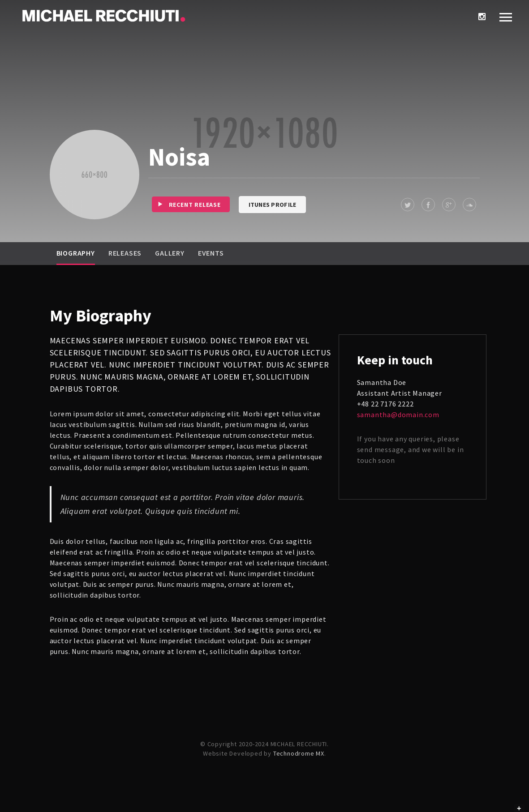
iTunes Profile (273, 205)
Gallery (170, 253)
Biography (76, 253)
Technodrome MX (299, 753)
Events (211, 253)
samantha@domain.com (398, 415)
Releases (125, 253)
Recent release (186, 204)
